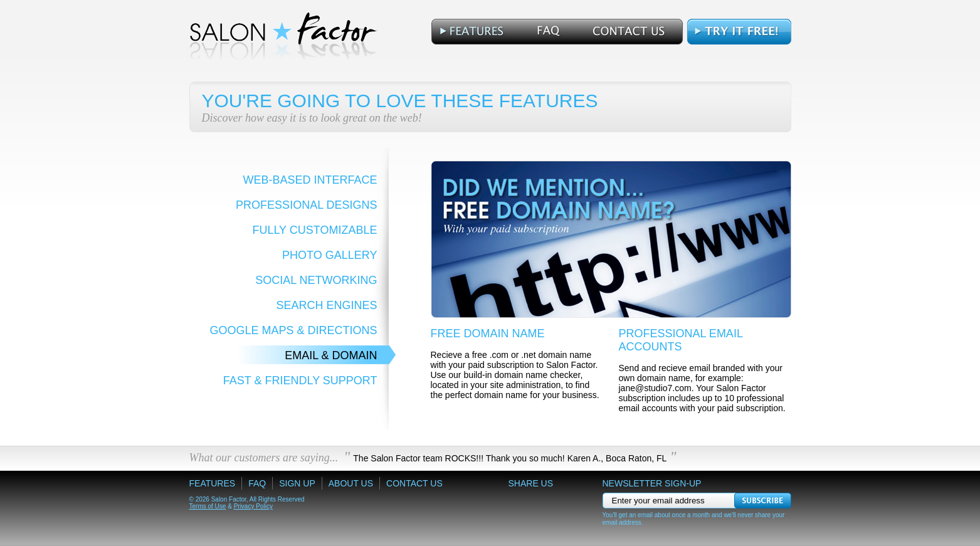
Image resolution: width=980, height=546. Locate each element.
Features (474, 32)
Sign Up (297, 483)
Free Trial (738, 32)
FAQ (544, 32)
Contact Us (629, 32)
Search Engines (326, 305)
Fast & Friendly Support (300, 381)
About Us (351, 483)
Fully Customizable (314, 230)
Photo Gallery (329, 255)
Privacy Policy (253, 506)
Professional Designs (306, 205)
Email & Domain (331, 355)
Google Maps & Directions (293, 330)
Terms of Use (208, 506)
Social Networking (316, 280)
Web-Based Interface (310, 180)
